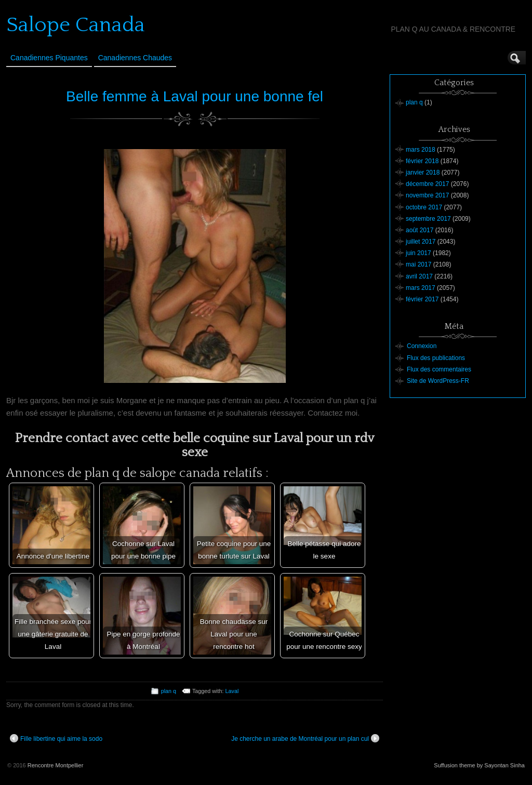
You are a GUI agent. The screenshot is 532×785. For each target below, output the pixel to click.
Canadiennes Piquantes (49, 58)
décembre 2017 (427, 184)
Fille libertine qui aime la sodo (56, 738)
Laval (232, 691)
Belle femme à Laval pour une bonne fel (195, 96)
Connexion (422, 346)
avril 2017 (419, 276)
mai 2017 (418, 264)
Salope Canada (76, 25)
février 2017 (422, 299)
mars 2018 (421, 150)
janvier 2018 (423, 172)
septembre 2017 (428, 219)
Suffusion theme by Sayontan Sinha (479, 765)
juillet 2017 (421, 242)
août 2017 (420, 230)
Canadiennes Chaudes (135, 58)
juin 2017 (418, 253)
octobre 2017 (424, 207)
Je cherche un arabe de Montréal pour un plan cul (305, 738)
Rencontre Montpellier (56, 765)
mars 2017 (421, 288)
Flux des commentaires (439, 369)
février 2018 (422, 161)
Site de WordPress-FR (438, 381)
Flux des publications (436, 358)
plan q (169, 691)
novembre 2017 (427, 195)
